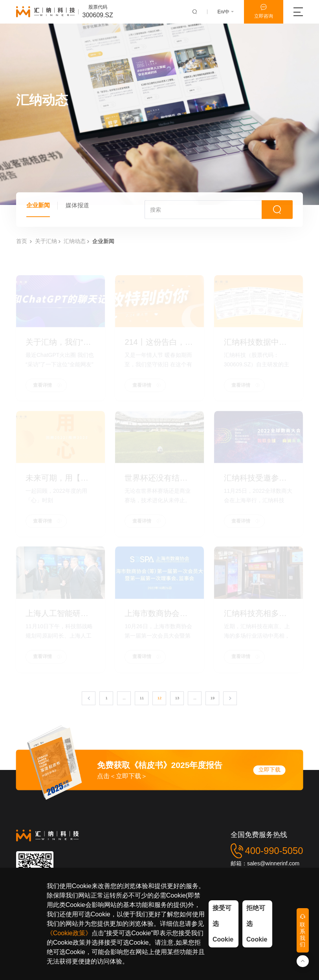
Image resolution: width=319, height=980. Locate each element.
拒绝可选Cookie (257, 924)
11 (142, 700)
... (124, 700)
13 (177, 700)
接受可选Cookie (223, 924)
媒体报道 (80, 208)
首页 (22, 246)
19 (213, 700)
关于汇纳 (46, 246)
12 (159, 700)
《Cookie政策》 (69, 933)
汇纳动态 (75, 246)
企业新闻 (39, 208)
